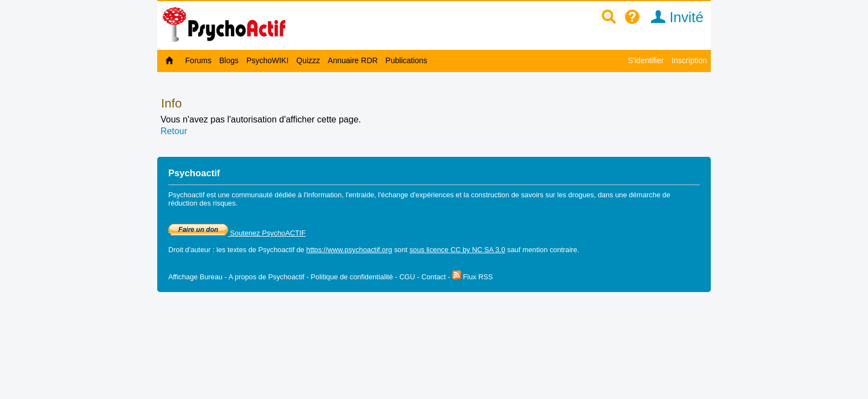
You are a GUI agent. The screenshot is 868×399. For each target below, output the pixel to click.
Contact (433, 277)
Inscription (689, 60)
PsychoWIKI (267, 60)
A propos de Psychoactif (267, 277)
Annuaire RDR (353, 60)
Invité (673, 17)
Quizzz (308, 60)
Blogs (229, 60)
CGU (407, 277)
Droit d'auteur (189, 250)
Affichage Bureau (195, 277)
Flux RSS (473, 277)
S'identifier (646, 60)
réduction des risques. (203, 203)
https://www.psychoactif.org (349, 250)
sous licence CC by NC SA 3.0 (458, 250)
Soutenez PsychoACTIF (237, 233)
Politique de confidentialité (352, 277)
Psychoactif (277, 250)
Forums (198, 60)
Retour (174, 131)
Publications (406, 60)
